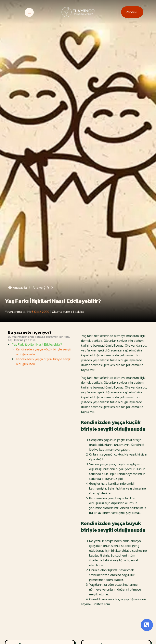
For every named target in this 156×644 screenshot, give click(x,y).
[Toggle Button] (147, 625)
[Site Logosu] (78, 12)
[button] (132, 12)
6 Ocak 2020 (40, 312)
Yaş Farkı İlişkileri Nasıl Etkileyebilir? (37, 344)
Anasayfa (20, 287)
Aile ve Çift (44, 287)
